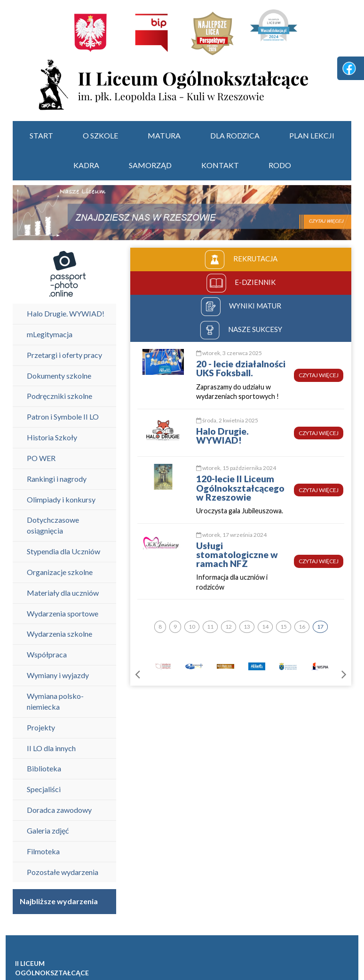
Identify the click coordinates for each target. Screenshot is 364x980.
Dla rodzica (235, 135)
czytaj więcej (319, 375)
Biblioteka (44, 768)
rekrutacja (241, 259)
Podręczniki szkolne (59, 396)
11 (210, 627)
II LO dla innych (51, 748)
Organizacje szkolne (60, 572)
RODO (280, 165)
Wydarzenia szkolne (59, 634)
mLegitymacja (50, 334)
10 (192, 627)
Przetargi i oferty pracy (64, 355)
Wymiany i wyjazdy (58, 675)
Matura (164, 135)
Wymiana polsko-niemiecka (55, 701)
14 (265, 627)
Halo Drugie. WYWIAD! (66, 313)
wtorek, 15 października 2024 (236, 468)
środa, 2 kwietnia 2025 (227, 420)
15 (284, 627)
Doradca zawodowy (59, 810)
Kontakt (220, 165)
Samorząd (150, 165)
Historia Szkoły (52, 437)
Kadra (86, 165)
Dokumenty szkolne (59, 376)
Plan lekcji (312, 135)
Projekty (41, 727)
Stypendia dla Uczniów (63, 551)
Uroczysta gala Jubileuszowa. (240, 511)
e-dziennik (241, 283)
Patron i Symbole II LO (63, 417)
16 (302, 627)
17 (320, 627)
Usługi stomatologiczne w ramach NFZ (237, 555)
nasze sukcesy (241, 330)
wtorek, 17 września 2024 (231, 535)
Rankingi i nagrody (57, 479)
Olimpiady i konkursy (61, 499)
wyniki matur (241, 307)
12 (229, 627)
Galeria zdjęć (48, 830)
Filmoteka (43, 851)
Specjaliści (44, 789)
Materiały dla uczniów (63, 593)
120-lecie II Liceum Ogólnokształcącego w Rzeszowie (240, 488)
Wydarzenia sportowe (63, 613)
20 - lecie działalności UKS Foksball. (241, 368)
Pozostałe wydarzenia (63, 872)
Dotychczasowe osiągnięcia (53, 525)
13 (247, 627)
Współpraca (47, 654)
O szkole (100, 135)
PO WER (41, 458)
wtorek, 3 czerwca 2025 (229, 353)
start (41, 135)
